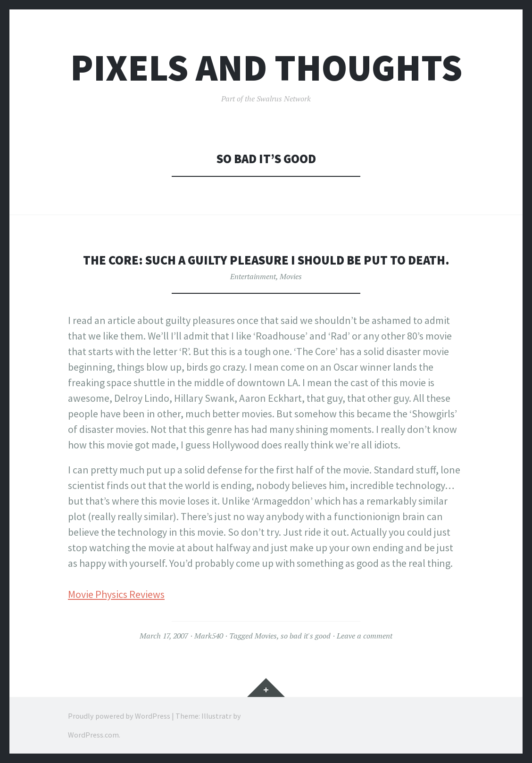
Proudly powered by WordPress (119, 716)
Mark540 (209, 636)
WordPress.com (93, 735)
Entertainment (253, 276)
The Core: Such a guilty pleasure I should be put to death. (266, 260)
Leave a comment (365, 636)
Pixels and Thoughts (266, 68)
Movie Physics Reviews (116, 594)
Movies (291, 276)
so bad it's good (306, 636)
